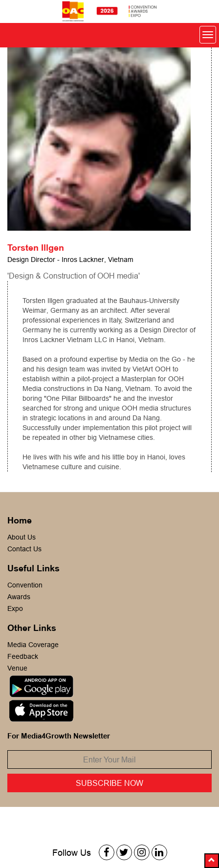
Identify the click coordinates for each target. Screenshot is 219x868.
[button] (212, 861)
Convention (25, 585)
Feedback (23, 656)
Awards (19, 597)
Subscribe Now (109, 783)
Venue (17, 668)
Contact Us (24, 549)
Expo (15, 608)
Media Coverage (33, 645)
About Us (22, 537)
